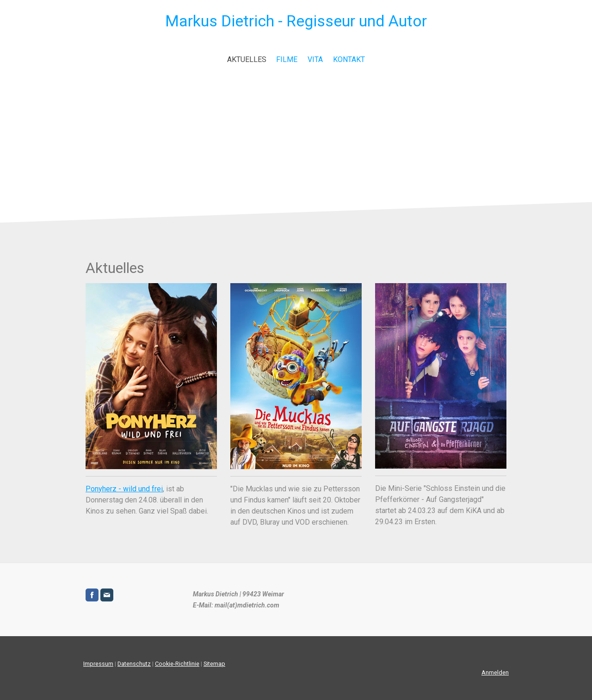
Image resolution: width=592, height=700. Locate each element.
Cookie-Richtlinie (177, 664)
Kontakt (349, 59)
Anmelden (495, 672)
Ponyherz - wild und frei (124, 489)
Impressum (98, 664)
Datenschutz (134, 664)
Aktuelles (247, 59)
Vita (315, 59)
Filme (287, 59)
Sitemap (214, 664)
